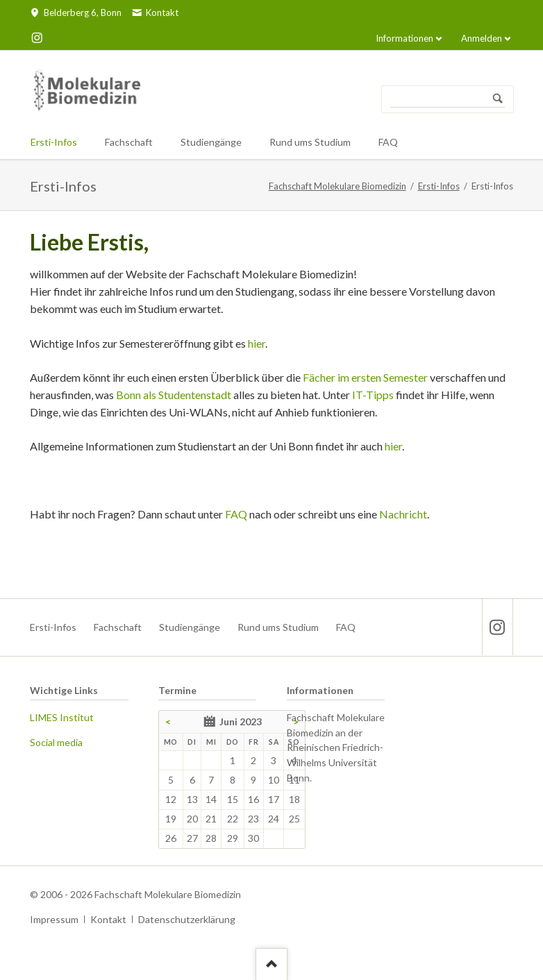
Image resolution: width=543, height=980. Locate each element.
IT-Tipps (373, 395)
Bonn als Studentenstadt (174, 395)
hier (257, 343)
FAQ (236, 514)
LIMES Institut (62, 717)
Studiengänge (190, 627)
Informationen (404, 38)
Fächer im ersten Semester (365, 377)
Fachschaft (118, 627)
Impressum (54, 919)
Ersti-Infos (439, 186)
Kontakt (108, 919)
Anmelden (482, 38)
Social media (56, 742)
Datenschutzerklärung (187, 919)
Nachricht (403, 514)
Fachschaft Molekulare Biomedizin (337, 186)
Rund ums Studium (278, 627)
